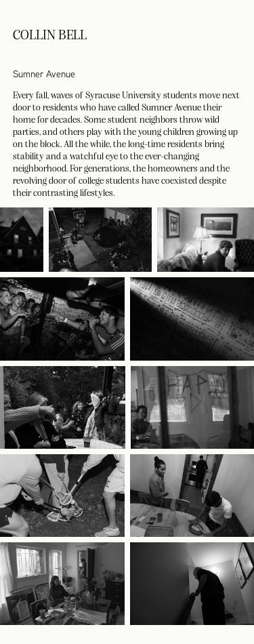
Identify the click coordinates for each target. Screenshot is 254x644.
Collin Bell (50, 34)
